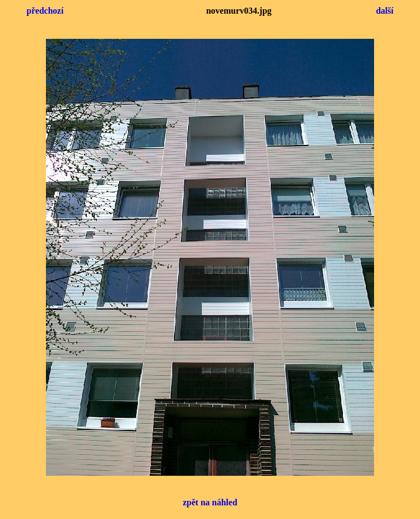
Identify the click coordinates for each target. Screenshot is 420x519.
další (384, 11)
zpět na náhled (210, 502)
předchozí (45, 11)
